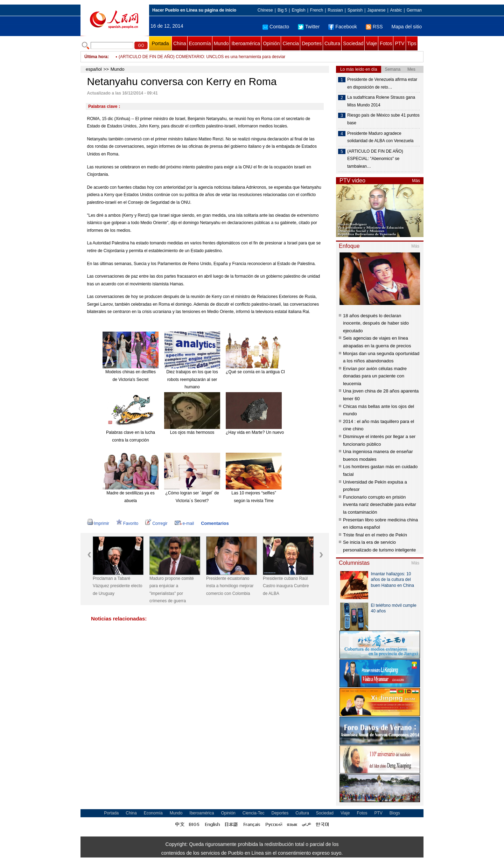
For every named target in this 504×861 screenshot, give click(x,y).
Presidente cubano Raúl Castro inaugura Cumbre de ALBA (286, 586)
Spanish (355, 10)
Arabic (396, 10)
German (414, 10)
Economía (200, 43)
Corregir (156, 523)
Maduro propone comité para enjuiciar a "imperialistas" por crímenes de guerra (172, 590)
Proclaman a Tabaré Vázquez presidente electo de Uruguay (117, 586)
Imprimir (98, 523)
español (94, 69)
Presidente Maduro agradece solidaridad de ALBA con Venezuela (380, 137)
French (317, 10)
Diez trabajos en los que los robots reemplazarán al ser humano (192, 379)
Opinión (271, 43)
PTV (400, 43)
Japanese (376, 10)
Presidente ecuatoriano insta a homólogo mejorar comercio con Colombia (230, 586)
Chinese (265, 10)
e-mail (184, 523)
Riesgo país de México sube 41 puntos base (383, 119)
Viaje (372, 43)
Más (416, 181)
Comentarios (215, 523)
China (180, 43)
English (298, 10)
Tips (412, 43)
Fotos (386, 43)
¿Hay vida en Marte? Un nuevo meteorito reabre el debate (280, 432)
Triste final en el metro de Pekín (375, 535)
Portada (160, 43)
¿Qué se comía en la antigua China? (260, 372)
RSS (374, 27)
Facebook (342, 27)
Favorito (127, 523)
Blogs (395, 813)
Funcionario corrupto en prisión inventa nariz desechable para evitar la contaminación (380, 505)
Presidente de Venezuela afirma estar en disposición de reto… (382, 83)
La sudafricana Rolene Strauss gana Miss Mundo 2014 (381, 101)
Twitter (309, 27)
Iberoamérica (246, 43)
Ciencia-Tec (254, 813)
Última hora (96, 57)
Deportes (312, 43)
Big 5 (282, 10)
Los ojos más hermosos (192, 432)
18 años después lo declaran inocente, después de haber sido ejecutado (376, 323)
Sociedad (353, 43)
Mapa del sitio (407, 27)
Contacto (276, 27)
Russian (335, 10)
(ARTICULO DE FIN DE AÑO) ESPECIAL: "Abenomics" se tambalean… (375, 159)
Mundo (221, 43)
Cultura (332, 43)
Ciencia (291, 43)
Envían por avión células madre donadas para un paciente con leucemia (375, 376)
